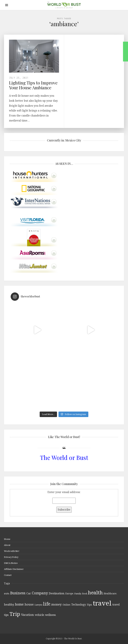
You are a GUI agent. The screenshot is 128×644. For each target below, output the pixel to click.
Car (29, 593)
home (19, 604)
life (47, 604)
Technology (79, 605)
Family (78, 594)
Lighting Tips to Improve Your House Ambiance (33, 85)
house (29, 604)
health (95, 592)
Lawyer (38, 605)
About (7, 545)
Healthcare (110, 593)
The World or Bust (64, 457)
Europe (69, 594)
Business (18, 593)
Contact (8, 575)
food (85, 594)
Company (40, 593)
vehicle (39, 615)
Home (7, 539)
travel (102, 603)
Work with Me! (12, 551)
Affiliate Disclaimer (14, 569)
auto (7, 593)
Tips (89, 605)
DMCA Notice (11, 563)
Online (66, 605)
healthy (9, 605)
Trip (15, 614)
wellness (50, 615)
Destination (57, 593)
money (56, 604)
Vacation (27, 615)
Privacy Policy (11, 557)
